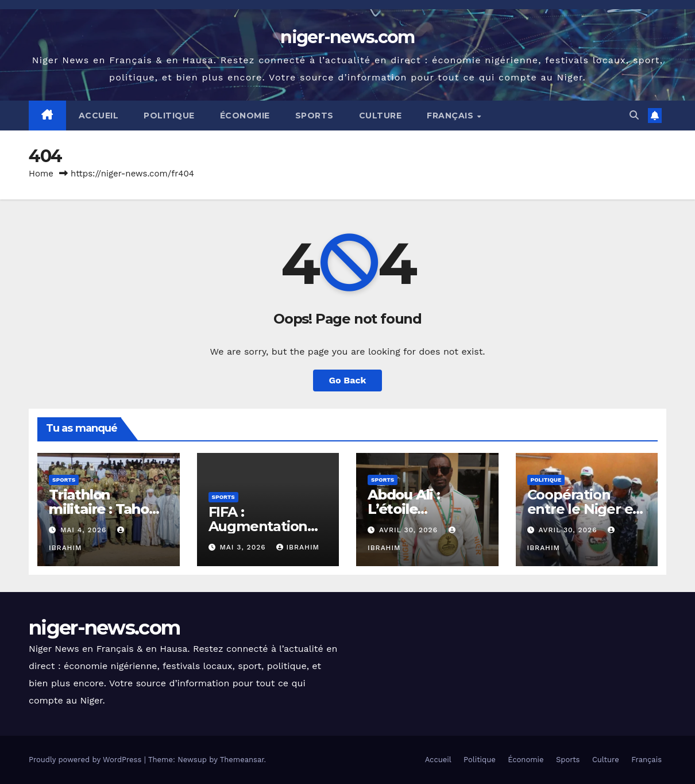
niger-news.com (347, 37)
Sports (314, 116)
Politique (169, 116)
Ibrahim (298, 547)
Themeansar (242, 760)
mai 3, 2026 (244, 547)
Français (451, 116)
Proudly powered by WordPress (86, 760)
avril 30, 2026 (410, 530)
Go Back (348, 380)
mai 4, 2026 (85, 530)
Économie (245, 116)
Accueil (99, 116)
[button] (634, 115)
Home (41, 174)
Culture (381, 116)
